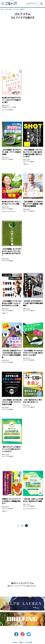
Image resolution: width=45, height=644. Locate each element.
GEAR (15, 642)
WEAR (21, 642)
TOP (2, 9)
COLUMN (29, 642)
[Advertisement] (22, 43)
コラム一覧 (8, 9)
